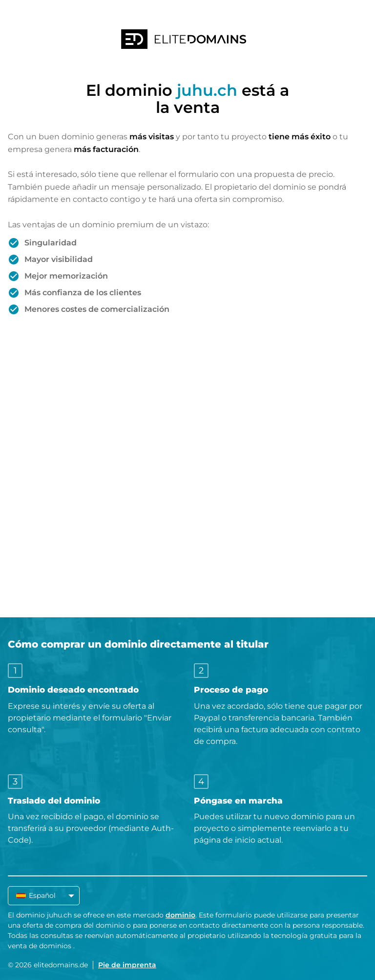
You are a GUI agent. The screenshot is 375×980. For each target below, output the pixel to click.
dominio (180, 915)
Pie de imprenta (127, 965)
